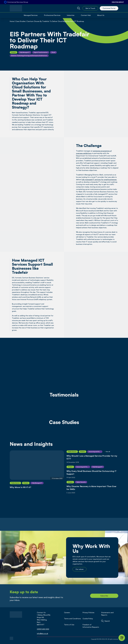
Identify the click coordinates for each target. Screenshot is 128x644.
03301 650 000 (43, 629)
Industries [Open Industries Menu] (71, 15)
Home (12, 21)
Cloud (53, 52)
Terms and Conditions (72, 619)
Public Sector (15, 483)
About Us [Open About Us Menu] (101, 15)
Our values (80, 569)
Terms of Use (69, 625)
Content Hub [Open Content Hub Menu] (86, 15)
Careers (67, 613)
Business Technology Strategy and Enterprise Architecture (29, 56)
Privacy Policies (88, 613)
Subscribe (104, 596)
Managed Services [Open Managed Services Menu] (31, 15)
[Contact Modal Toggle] (122, 638)
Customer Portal (109, 8)
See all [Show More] (107, 452)
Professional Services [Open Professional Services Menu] (52, 15)
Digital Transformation (41, 52)
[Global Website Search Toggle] (79, 8)
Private (14, 52)
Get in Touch (90, 8)
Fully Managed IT (25, 52)
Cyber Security (81, 482)
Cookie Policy (88, 619)
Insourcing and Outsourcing (96, 452)
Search (107, 621)
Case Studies (21, 21)
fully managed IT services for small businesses (99, 180)
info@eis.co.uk (42, 634)
